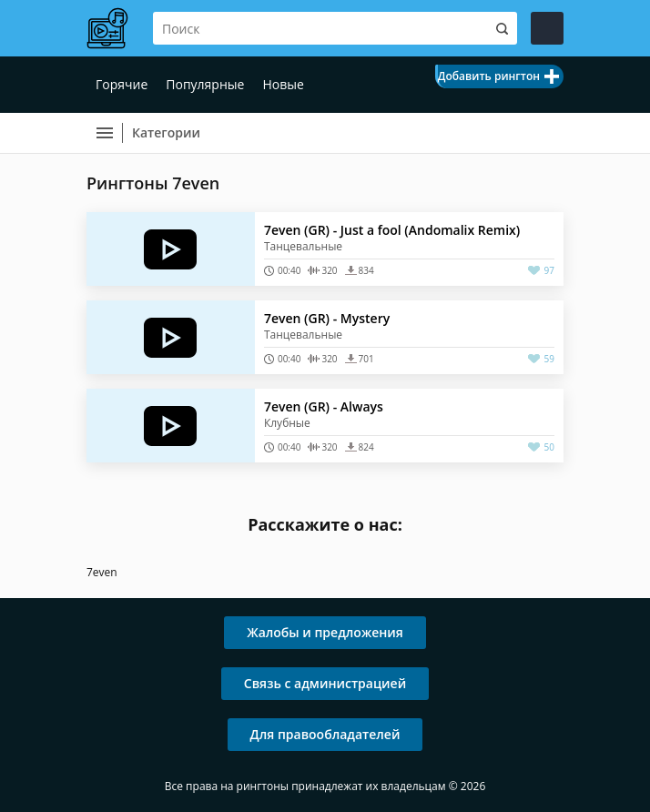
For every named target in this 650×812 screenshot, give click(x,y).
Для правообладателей (325, 734)
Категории (166, 132)
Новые (283, 84)
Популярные (205, 84)
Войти (547, 28)
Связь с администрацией (325, 683)
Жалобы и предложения (325, 632)
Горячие (122, 84)
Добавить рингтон (489, 76)
